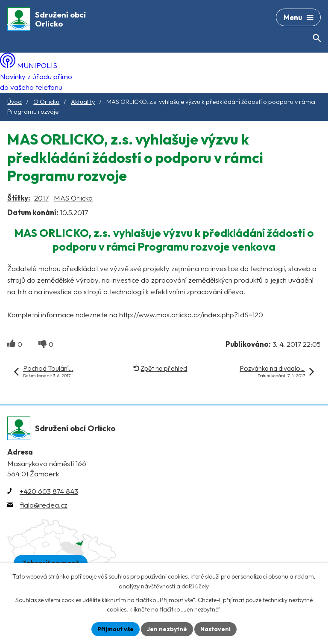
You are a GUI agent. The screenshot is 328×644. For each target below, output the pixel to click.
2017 (41, 198)
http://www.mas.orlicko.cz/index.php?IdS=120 (191, 315)
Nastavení (215, 629)
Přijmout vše (116, 629)
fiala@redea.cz (44, 505)
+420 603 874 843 (49, 491)
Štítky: (19, 198)
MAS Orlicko (73, 198)
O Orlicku (46, 102)
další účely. (196, 586)
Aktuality (83, 102)
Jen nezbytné (167, 629)
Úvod (15, 102)
